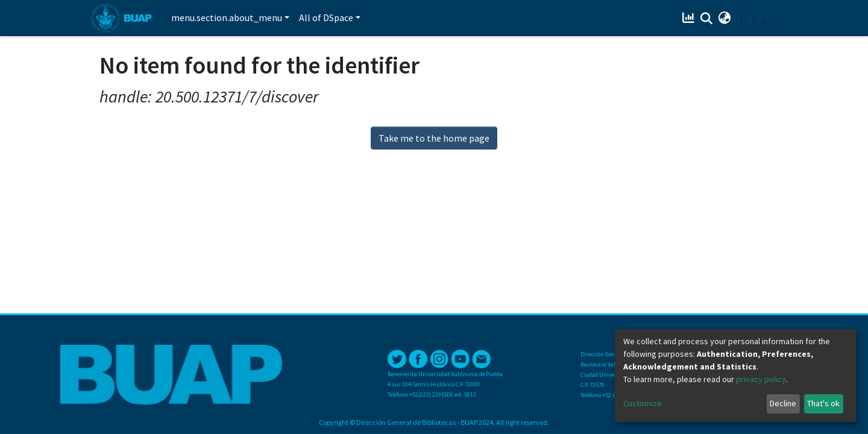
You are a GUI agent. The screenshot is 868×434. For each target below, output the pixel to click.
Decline (783, 403)
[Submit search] (707, 19)
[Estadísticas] (690, 18)
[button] (725, 18)
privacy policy (761, 379)
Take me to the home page (434, 138)
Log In (750, 18)
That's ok (823, 403)
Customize (643, 403)
